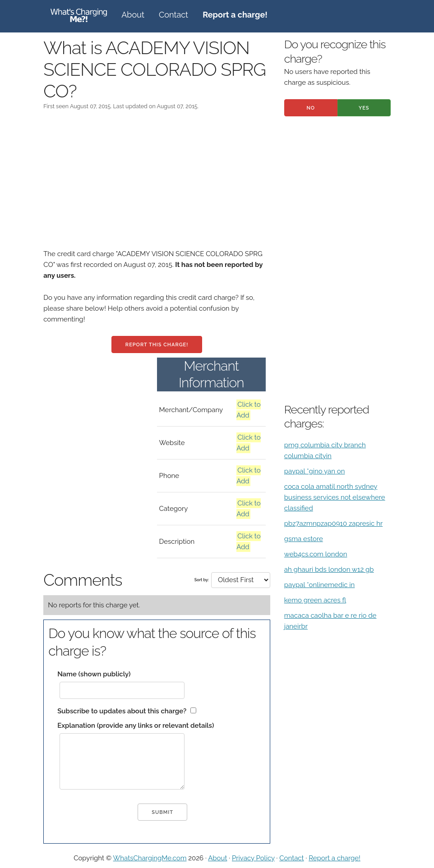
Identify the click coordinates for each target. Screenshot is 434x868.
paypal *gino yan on (315, 471)
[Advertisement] (157, 185)
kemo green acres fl (315, 600)
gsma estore (304, 539)
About (133, 15)
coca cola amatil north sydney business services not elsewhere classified (335, 497)
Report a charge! (335, 858)
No (311, 108)
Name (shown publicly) (94, 674)
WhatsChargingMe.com (150, 858)
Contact (173, 15)
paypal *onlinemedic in (320, 585)
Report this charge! (157, 345)
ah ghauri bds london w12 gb (329, 569)
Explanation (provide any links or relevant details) (136, 726)
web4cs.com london (316, 554)
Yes (364, 108)
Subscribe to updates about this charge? (122, 711)
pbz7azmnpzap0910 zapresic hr (333, 524)
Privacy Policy (253, 858)
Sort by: (202, 580)
